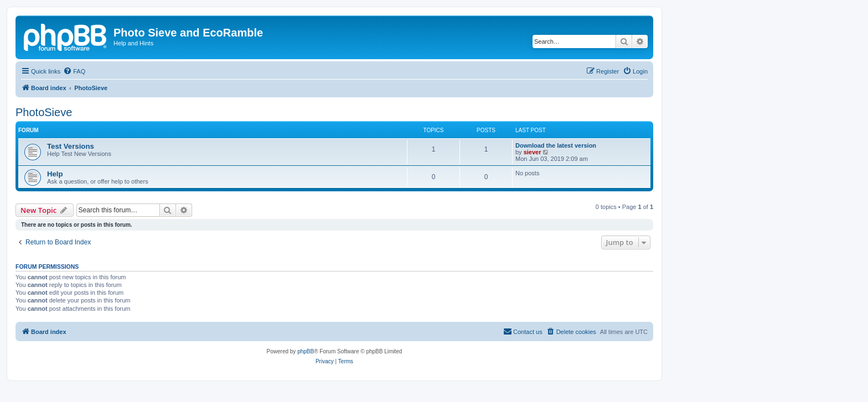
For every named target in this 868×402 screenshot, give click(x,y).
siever (533, 152)
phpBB (306, 351)
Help (55, 174)
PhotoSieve (44, 112)
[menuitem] (74, 71)
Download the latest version (556, 145)
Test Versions (71, 146)
